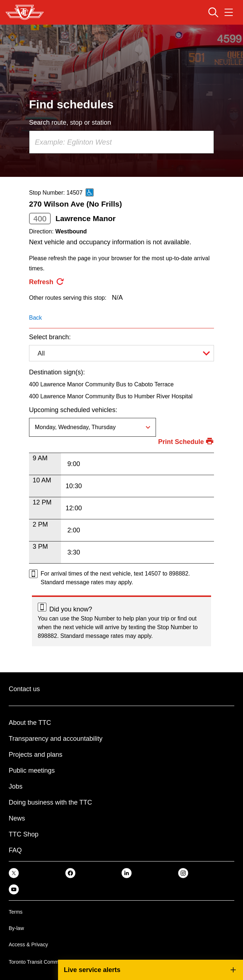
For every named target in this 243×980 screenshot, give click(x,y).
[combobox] (122, 142)
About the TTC (30, 723)
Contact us (24, 689)
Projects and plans (36, 755)
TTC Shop (24, 834)
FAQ (15, 850)
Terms (16, 912)
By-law (16, 928)
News (17, 818)
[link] (14, 873)
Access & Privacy (28, 944)
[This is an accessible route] (90, 192)
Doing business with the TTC (50, 802)
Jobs (16, 786)
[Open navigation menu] (229, 12)
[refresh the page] (47, 282)
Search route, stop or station (70, 122)
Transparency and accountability (55, 739)
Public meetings (32, 771)
